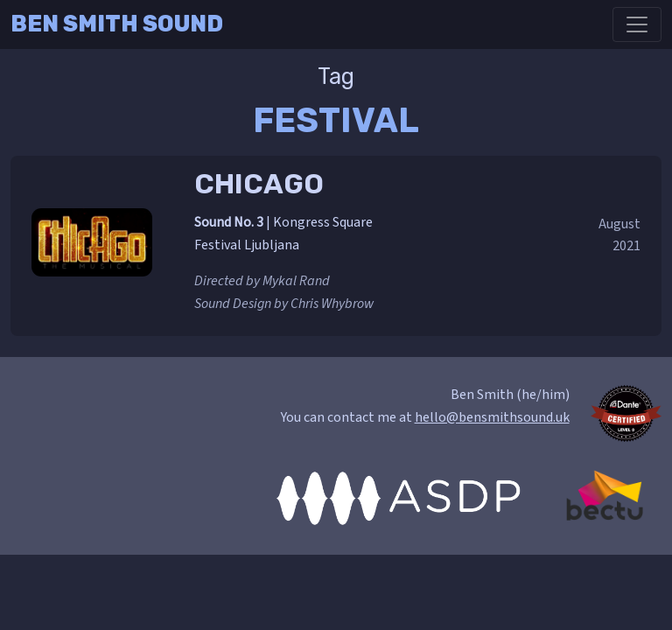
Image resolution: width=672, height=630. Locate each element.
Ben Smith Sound (117, 24)
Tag (336, 76)
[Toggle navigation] (637, 24)
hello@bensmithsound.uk (492, 417)
